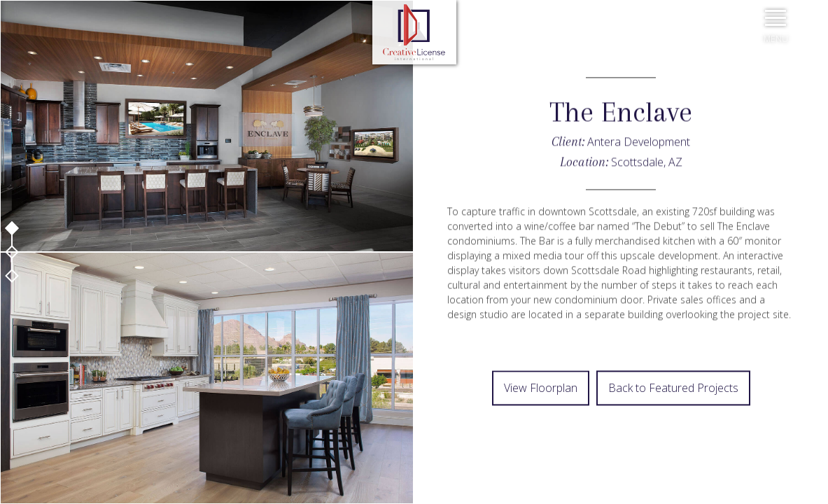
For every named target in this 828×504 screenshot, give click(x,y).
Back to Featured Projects (673, 388)
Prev (414, 416)
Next (414, 451)
